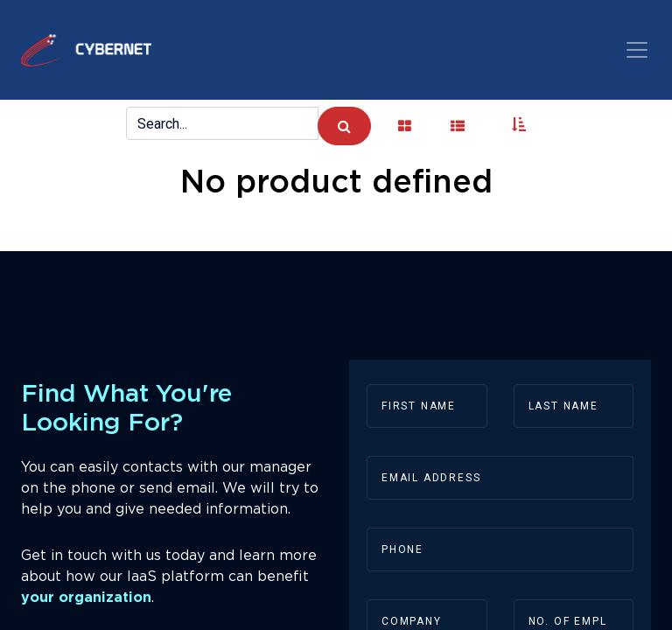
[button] (519, 126)
